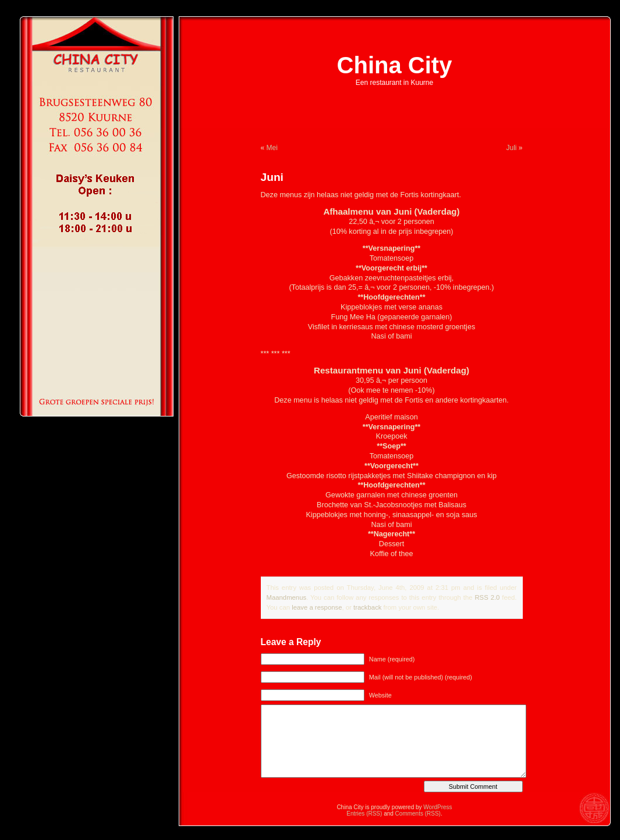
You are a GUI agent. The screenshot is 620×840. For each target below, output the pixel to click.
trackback (367, 607)
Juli (511, 148)
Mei (272, 148)
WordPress (437, 807)
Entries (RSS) (364, 814)
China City (395, 65)
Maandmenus (287, 597)
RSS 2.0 (487, 597)
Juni (272, 177)
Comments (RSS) (418, 814)
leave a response (317, 607)
